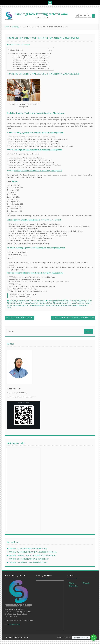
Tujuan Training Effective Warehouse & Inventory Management (32, 58)
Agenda (87, 583)
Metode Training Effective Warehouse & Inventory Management (32, 62)
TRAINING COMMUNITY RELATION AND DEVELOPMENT (29, 559)
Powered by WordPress (65, 637)
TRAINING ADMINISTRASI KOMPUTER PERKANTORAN (28, 562)
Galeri (72, 583)
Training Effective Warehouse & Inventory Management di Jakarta (69, 303)
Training (15, 181)
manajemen (21, 301)
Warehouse (40, 301)
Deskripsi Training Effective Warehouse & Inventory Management (32, 56)
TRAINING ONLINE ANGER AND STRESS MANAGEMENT (72, 318)
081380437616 (15, 624)
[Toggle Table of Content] (49, 50)
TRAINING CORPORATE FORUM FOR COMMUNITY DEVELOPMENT (32, 556)
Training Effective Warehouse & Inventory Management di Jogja (28, 305)
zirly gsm (27, 44)
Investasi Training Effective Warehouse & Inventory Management (32, 66)
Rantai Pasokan (31, 301)
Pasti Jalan (74, 586)
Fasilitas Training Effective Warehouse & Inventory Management (32, 68)
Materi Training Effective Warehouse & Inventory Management (32, 60)
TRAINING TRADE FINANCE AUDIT (21, 318)
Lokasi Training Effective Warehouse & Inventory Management (32, 64)
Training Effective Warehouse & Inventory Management (40, 113)
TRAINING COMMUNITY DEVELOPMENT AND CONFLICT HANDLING (33, 552)
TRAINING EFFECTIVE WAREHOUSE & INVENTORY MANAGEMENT (31, 54)
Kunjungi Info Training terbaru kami (41, 14)
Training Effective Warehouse (26, 220)
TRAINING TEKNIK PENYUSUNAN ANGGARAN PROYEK (28, 549)
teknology (13, 301)
